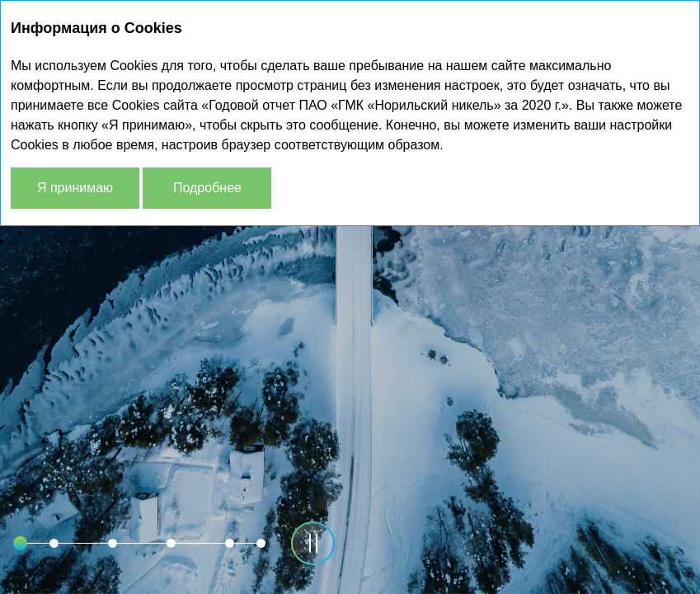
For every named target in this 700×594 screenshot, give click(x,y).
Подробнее (207, 188)
